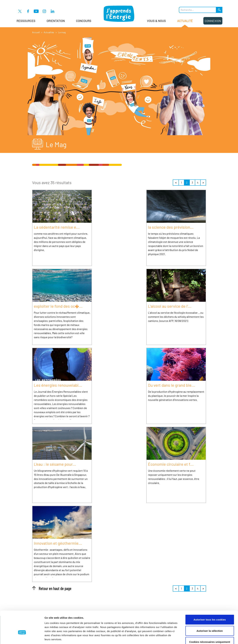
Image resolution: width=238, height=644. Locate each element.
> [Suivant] (203, 182)
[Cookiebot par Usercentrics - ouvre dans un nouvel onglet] (22, 637)
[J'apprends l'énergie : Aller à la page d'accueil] (119, 14)
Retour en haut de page (52, 588)
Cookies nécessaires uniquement (210, 622)
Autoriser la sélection (210, 611)
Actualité (185, 23)
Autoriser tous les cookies (210, 599)
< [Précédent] (176, 182)
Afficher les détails (187, 637)
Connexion (213, 21)
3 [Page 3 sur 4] (192, 182)
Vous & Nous (156, 21)
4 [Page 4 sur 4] (198, 182)
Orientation (56, 21)
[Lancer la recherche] (219, 10)
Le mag (62, 32)
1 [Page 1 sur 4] (181, 182)
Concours (84, 21)
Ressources (26, 21)
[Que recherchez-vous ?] (198, 10)
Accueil (36, 32)
